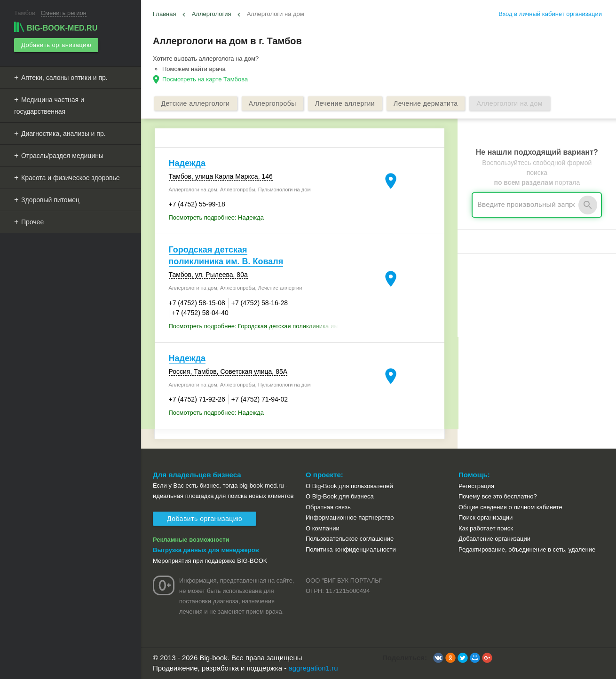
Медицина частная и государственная (49, 106)
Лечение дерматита (426, 103)
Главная (164, 14)
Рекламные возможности (191, 540)
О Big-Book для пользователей (349, 486)
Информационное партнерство (350, 517)
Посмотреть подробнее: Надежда (216, 217)
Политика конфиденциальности (351, 549)
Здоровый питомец (50, 200)
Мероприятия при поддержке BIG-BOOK (210, 561)
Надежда (187, 163)
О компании (323, 528)
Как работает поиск (486, 528)
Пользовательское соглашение (350, 539)
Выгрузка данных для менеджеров (206, 550)
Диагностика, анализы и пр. (63, 134)
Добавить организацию (56, 45)
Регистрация (476, 486)
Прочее (32, 222)
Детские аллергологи (196, 103)
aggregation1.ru (313, 668)
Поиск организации (486, 517)
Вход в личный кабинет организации (550, 14)
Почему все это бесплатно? (498, 496)
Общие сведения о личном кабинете (510, 507)
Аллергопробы (272, 103)
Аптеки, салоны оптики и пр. (64, 78)
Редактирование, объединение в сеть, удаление (527, 549)
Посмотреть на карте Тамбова (205, 79)
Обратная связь (328, 507)
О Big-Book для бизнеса (340, 496)
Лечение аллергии (345, 103)
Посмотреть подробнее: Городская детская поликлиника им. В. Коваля (258, 326)
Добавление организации (494, 539)
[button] (438, 658)
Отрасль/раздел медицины (62, 156)
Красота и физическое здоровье (71, 178)
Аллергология (212, 14)
